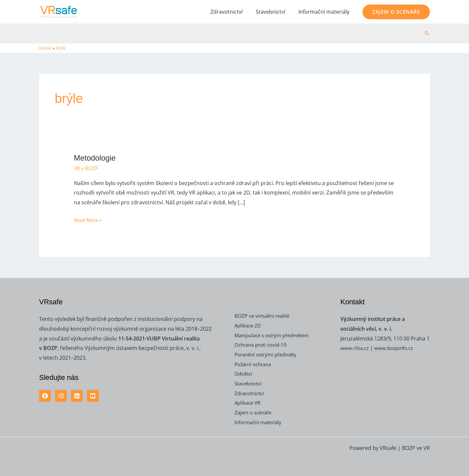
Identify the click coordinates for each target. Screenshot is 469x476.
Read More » (89, 219)
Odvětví (244, 374)
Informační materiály (325, 12)
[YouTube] (93, 396)
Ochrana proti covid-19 (263, 345)
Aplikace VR (249, 403)
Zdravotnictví (233, 12)
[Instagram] (61, 396)
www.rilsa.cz (355, 348)
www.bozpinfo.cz (397, 348)
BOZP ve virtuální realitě (264, 316)
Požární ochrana (255, 364)
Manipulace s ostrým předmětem (275, 335)
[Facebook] (45, 396)
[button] (396, 12)
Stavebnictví (274, 12)
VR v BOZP (86, 168)
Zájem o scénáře (255, 412)
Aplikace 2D (249, 325)
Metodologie (96, 157)
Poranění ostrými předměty (269, 354)
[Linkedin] (77, 396)
